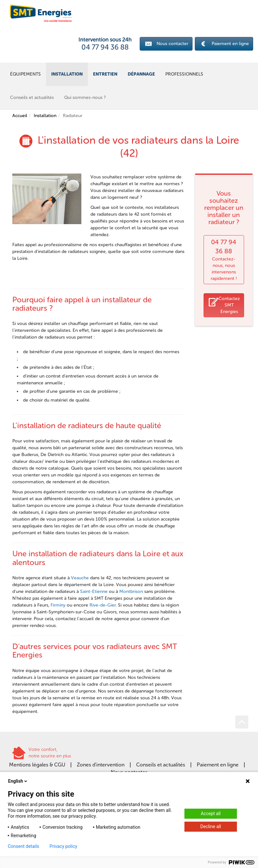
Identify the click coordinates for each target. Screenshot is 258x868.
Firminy (58, 605)
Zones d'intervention (101, 765)
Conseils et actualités (161, 765)
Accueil (20, 116)
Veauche (80, 578)
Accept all (211, 814)
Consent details (23, 846)
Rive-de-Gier (103, 605)
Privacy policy (63, 846)
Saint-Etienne (94, 591)
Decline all (211, 826)
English (18, 781)
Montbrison (131, 591)
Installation (45, 116)
